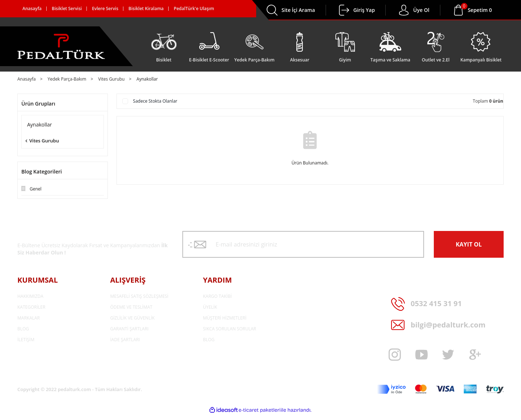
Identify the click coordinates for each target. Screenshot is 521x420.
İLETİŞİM (26, 340)
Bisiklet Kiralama (146, 8)
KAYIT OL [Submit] (469, 244)
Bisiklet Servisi (67, 8)
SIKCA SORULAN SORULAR (230, 329)
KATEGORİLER (31, 307)
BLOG (23, 329)
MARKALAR (29, 318)
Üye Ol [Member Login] (421, 10)
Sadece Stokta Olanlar (155, 101)
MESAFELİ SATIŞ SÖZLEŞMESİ (139, 296)
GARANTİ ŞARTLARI (130, 329)
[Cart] (480, 10)
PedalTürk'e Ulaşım (194, 8)
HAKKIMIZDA (30, 296)
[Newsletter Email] (303, 244)
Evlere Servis (105, 8)
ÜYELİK (210, 307)
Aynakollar (147, 79)
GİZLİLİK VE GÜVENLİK (133, 318)
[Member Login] (344, 10)
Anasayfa (32, 8)
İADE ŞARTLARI (125, 340)
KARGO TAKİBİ (217, 296)
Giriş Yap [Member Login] (364, 10)
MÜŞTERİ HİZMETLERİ (225, 318)
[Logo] (61, 46)
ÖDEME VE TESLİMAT (132, 307)
